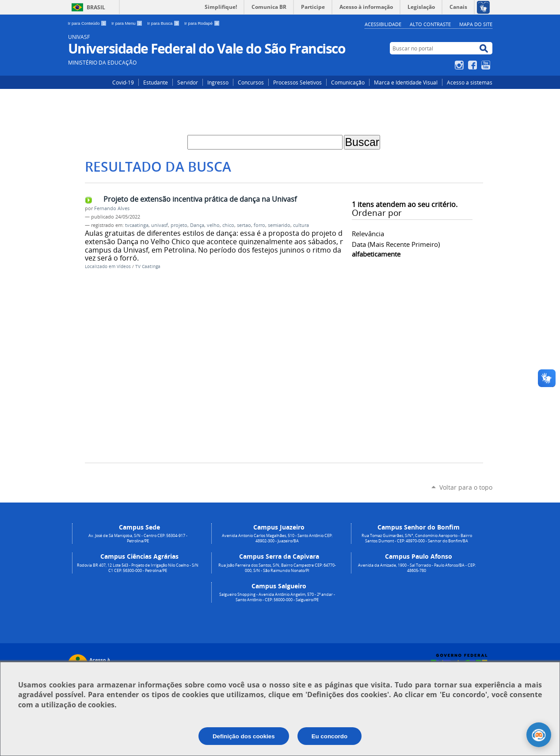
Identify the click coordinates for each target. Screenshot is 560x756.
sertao (244, 225)
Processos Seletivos (297, 82)
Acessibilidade (383, 24)
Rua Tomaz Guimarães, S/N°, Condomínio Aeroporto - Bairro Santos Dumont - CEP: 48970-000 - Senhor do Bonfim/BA (417, 538)
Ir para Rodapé (202, 23)
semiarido (279, 225)
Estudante (156, 82)
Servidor (188, 82)
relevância (368, 234)
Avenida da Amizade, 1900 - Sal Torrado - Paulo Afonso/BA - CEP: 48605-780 (417, 568)
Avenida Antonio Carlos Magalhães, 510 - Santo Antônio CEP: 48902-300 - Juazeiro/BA (277, 538)
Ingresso (218, 82)
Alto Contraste (430, 24)
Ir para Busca (164, 23)
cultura (301, 225)
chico (228, 225)
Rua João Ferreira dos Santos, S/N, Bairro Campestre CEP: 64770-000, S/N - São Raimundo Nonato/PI (277, 568)
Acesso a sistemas (470, 82)
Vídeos (124, 267)
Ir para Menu (128, 23)
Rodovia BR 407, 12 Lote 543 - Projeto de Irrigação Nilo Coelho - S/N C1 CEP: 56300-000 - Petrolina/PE (138, 568)
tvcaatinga (137, 225)
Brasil (96, 7)
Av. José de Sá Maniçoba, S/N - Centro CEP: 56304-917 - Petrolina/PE (138, 538)
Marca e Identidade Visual (406, 82)
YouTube (487, 65)
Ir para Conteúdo (88, 23)
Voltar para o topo (466, 487)
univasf (160, 225)
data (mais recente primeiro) (396, 244)
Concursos (251, 82)
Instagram (460, 65)
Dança (197, 225)
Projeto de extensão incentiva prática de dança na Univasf (200, 199)
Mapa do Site (476, 24)
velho (213, 225)
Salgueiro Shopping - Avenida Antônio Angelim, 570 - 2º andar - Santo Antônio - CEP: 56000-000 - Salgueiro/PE (277, 597)
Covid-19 (123, 82)
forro (259, 225)
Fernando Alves (112, 208)
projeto (179, 225)
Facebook (474, 65)
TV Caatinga (148, 267)
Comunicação (348, 82)
